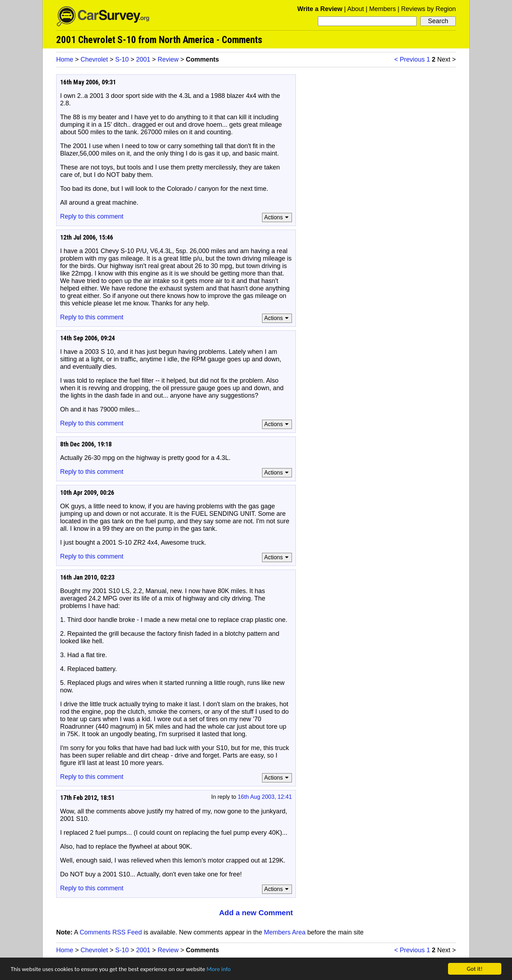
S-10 (122, 59)
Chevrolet (94, 59)
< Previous (410, 59)
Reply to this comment (92, 216)
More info (219, 969)
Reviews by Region (428, 9)
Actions (278, 217)
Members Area (285, 932)
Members (382, 9)
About (355, 9)
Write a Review (320, 9)
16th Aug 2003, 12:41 (265, 797)
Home (65, 59)
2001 (143, 59)
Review (168, 59)
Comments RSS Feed (111, 932)
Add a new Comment (256, 913)
